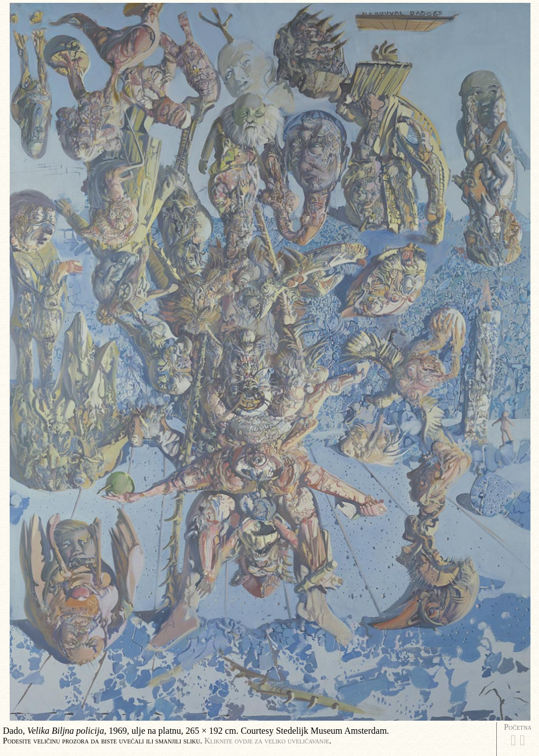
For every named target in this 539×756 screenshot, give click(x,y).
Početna (518, 727)
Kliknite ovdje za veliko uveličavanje (266, 741)
